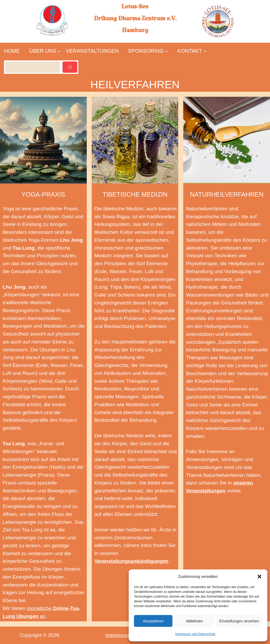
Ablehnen (194, 621)
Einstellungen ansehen (239, 621)
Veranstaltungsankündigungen (131, 561)
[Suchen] (70, 67)
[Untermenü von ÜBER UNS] (43, 51)
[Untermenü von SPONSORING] (146, 51)
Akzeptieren (153, 621)
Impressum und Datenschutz (196, 634)
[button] (259, 577)
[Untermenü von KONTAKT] (190, 51)
